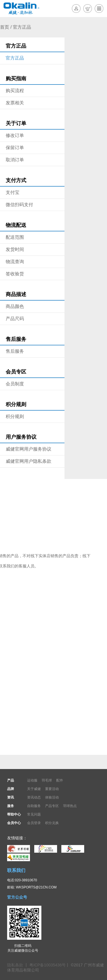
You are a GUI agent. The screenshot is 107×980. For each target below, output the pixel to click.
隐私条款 (16, 965)
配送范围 (15, 237)
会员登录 (34, 823)
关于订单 (16, 123)
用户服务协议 (21, 437)
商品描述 (16, 294)
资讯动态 (34, 797)
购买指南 (16, 79)
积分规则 (16, 404)
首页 (5, 27)
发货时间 (15, 249)
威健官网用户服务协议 (29, 449)
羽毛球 (47, 780)
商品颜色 (15, 306)
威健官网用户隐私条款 (29, 461)
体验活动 (52, 797)
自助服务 (34, 806)
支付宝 (13, 192)
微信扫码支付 (19, 205)
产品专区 (52, 806)
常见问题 (34, 814)
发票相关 (15, 103)
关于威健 (34, 789)
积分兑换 (52, 823)
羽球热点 (70, 806)
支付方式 (16, 180)
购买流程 (15, 91)
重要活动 (52, 789)
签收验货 (15, 274)
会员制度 (15, 384)
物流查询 (15, 262)
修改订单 (15, 135)
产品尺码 (15, 319)
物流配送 (16, 225)
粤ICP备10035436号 (48, 965)
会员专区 (16, 372)
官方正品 (16, 46)
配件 (60, 780)
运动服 (32, 780)
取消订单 (15, 160)
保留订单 (15, 148)
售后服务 (16, 339)
